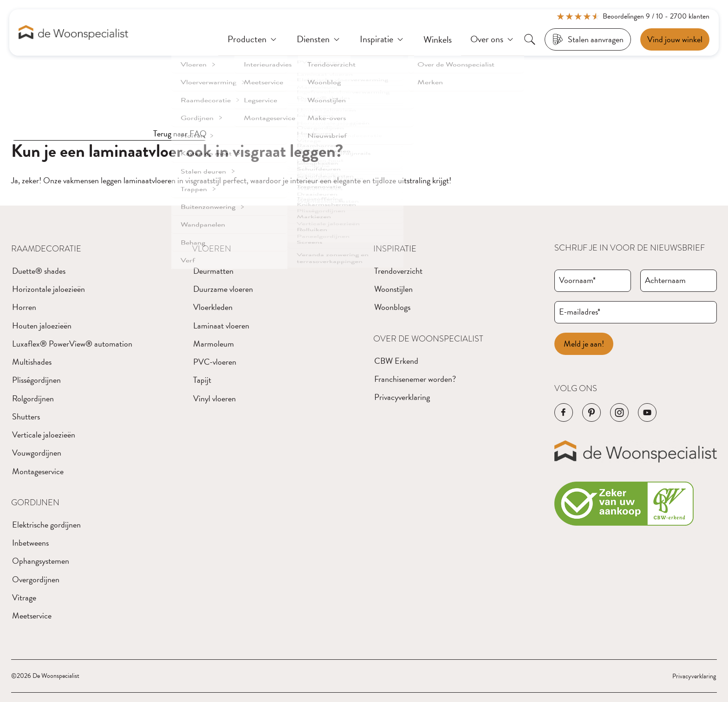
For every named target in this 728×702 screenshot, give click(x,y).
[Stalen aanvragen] (588, 39)
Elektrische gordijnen (46, 525)
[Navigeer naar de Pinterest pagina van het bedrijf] (591, 412)
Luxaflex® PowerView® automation (72, 344)
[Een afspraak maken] (675, 39)
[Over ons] (493, 39)
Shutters (26, 416)
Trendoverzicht (398, 271)
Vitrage (24, 597)
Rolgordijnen (33, 398)
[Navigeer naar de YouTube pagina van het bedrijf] (647, 412)
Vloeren (212, 249)
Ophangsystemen (41, 561)
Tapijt (202, 380)
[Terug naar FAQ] (109, 134)
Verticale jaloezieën (44, 435)
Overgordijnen (36, 579)
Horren (24, 307)
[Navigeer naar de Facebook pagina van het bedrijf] (564, 412)
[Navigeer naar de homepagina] (73, 33)
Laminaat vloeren (221, 325)
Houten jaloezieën (42, 325)
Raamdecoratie (46, 249)
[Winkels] (438, 39)
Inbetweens (30, 543)
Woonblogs (392, 307)
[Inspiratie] (382, 39)
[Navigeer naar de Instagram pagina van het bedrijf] (619, 412)
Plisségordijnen (36, 380)
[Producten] (253, 39)
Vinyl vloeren (214, 398)
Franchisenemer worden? (415, 379)
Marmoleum (214, 344)
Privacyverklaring (402, 397)
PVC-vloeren (215, 362)
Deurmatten (213, 271)
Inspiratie (395, 249)
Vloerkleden (213, 307)
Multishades (32, 362)
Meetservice (32, 615)
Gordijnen (35, 502)
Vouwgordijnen (37, 453)
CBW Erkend (396, 361)
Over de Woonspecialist (428, 339)
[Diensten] (319, 39)
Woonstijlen (393, 289)
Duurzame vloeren (223, 289)
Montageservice (38, 471)
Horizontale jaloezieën (49, 289)
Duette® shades (39, 271)
